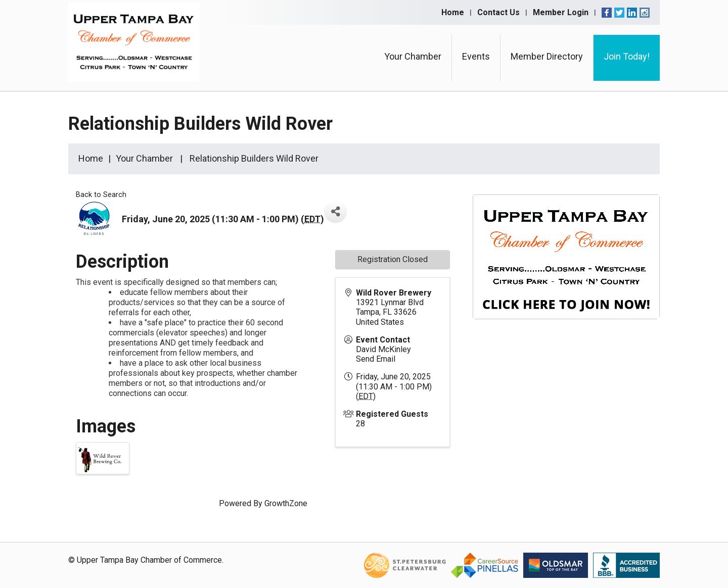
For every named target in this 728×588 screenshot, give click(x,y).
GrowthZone (286, 503)
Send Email (376, 359)
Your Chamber (413, 56)
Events (476, 56)
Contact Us (498, 12)
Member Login (561, 12)
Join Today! (627, 56)
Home (453, 12)
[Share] (335, 211)
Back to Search (101, 195)
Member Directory (547, 56)
